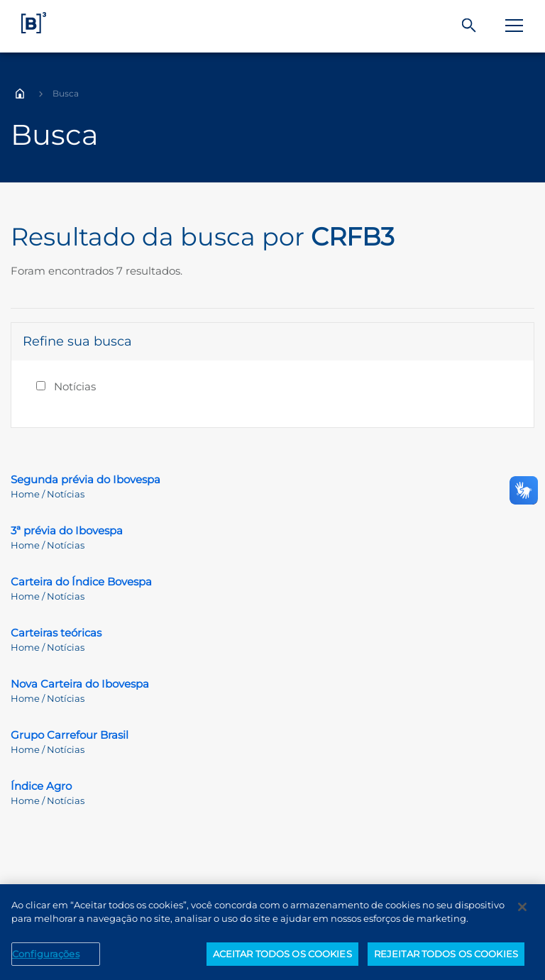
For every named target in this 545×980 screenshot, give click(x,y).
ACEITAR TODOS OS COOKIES (282, 959)
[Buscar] (469, 26)
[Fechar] (522, 913)
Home (20, 94)
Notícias (75, 386)
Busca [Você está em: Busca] (66, 93)
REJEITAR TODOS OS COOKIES (446, 959)
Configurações (46, 959)
